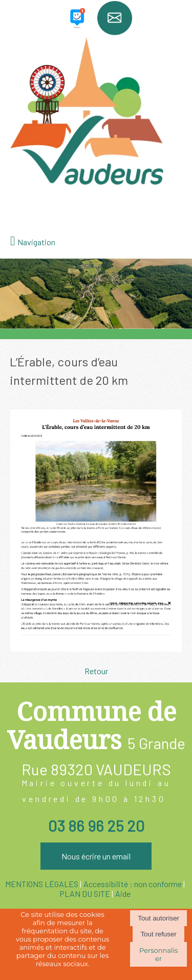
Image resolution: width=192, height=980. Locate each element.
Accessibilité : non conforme (133, 884)
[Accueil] (96, 63)
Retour (96, 671)
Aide (123, 894)
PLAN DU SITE (85, 894)
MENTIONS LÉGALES (42, 884)
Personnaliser (158, 954)
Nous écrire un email (96, 856)
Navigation (36, 242)
